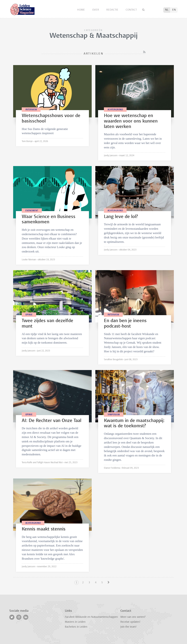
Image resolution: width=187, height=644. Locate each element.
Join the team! (128, 627)
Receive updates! (130, 622)
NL (167, 10)
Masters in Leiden (75, 622)
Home (81, 10)
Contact (131, 10)
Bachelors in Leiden (76, 627)
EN (174, 10)
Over (96, 10)
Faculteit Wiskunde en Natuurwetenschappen (91, 617)
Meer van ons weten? (133, 617)
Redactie (113, 10)
